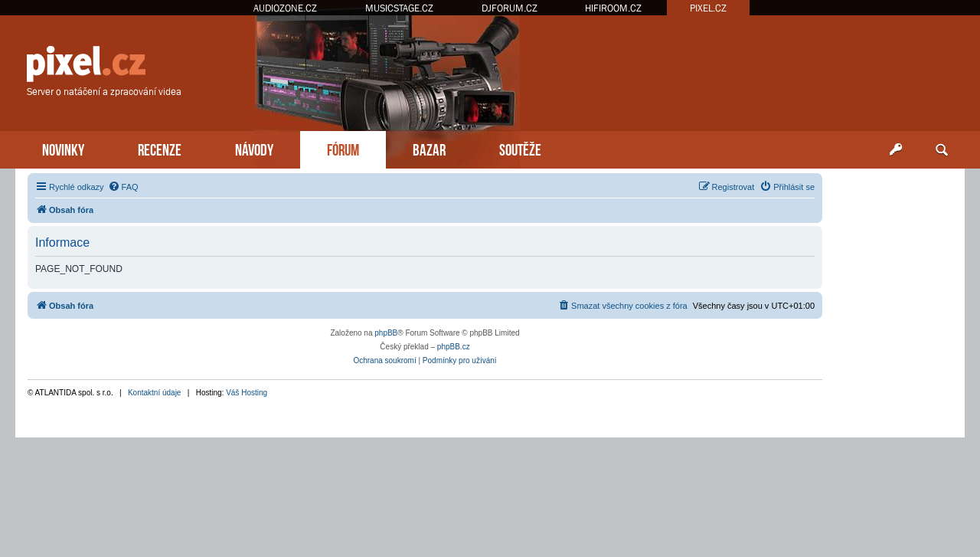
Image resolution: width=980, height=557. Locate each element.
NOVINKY (63, 148)
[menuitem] (123, 187)
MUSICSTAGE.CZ (399, 8)
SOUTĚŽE (520, 148)
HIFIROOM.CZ (613, 8)
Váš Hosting (247, 393)
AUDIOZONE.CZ (285, 8)
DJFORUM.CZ (510, 8)
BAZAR (429, 148)
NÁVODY (254, 148)
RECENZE (160, 148)
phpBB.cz (454, 347)
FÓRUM (343, 148)
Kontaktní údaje (155, 393)
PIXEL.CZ (708, 8)
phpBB (386, 333)
